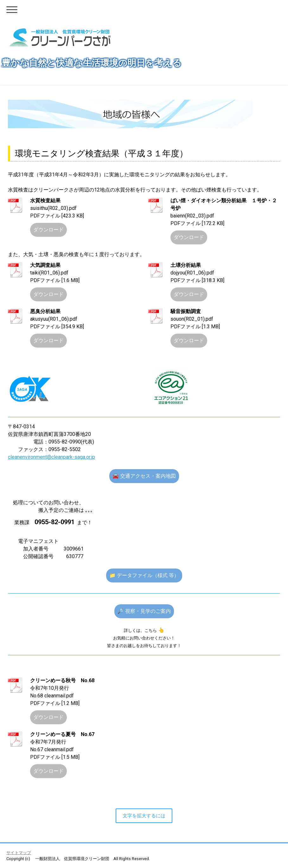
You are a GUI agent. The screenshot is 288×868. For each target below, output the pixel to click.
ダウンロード (48, 230)
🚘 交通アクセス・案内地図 (144, 476)
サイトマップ (19, 853)
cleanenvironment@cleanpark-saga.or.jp (51, 457)
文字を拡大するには (144, 816)
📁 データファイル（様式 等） (144, 575)
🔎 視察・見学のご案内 (144, 611)
